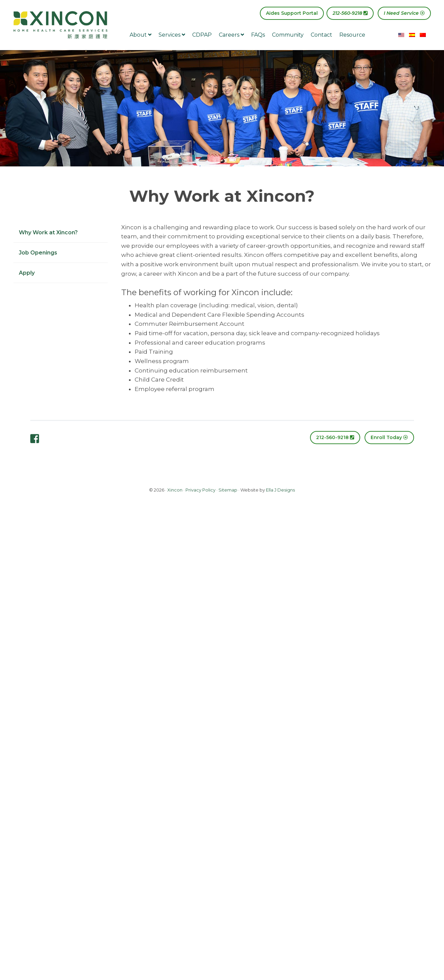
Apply (27, 273)
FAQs (258, 35)
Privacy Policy (200, 490)
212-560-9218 (350, 13)
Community (288, 35)
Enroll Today (389, 437)
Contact (321, 35)
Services (172, 35)
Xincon (175, 490)
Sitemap (228, 490)
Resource (352, 35)
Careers (231, 35)
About (141, 35)
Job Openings (38, 253)
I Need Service (404, 13)
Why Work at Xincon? (48, 232)
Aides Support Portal (292, 13)
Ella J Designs (280, 490)
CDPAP (202, 35)
